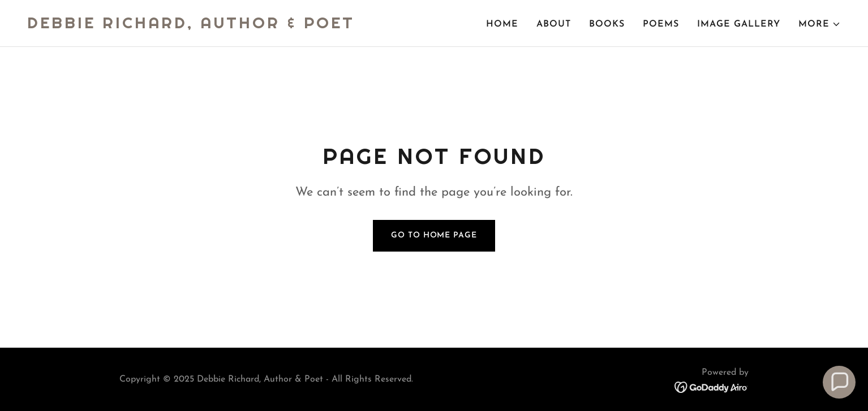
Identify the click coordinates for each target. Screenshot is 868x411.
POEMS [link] (661, 24)
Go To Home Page (434, 235)
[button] (820, 24)
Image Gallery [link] (739, 24)
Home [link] (502, 24)
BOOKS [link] (607, 24)
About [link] (554, 24)
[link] (191, 26)
